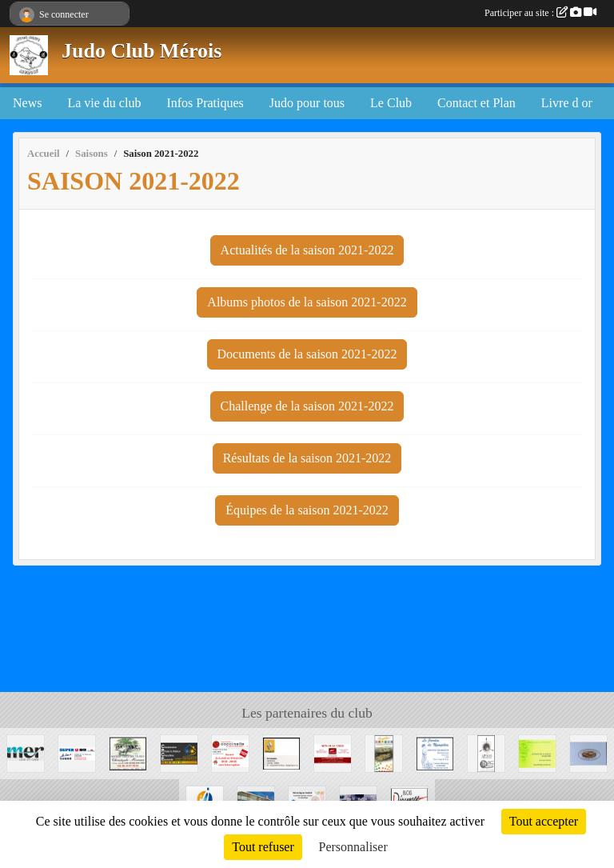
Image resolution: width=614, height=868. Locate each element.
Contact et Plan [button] (476, 103)
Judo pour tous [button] (307, 103)
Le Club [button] (391, 103)
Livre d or (567, 103)
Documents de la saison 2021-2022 (307, 354)
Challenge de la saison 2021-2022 (307, 406)
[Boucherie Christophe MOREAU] (128, 752)
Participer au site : (540, 13)
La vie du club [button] (104, 103)
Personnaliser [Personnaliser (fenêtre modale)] (353, 847)
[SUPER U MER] (77, 752)
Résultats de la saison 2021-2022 (307, 458)
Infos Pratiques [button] (205, 103)
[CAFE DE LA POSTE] (537, 752)
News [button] (27, 103)
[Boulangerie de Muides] (588, 752)
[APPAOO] (486, 752)
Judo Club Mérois (142, 51)
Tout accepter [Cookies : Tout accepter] (544, 821)
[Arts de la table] (333, 752)
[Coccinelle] (230, 752)
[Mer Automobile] (281, 752)
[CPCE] (179, 752)
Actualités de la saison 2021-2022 (307, 250)
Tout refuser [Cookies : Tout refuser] (263, 847)
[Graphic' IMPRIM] (384, 752)
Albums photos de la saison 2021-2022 (307, 302)
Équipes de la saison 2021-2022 (307, 510)
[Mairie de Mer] (26, 752)
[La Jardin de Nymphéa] (435, 752)
